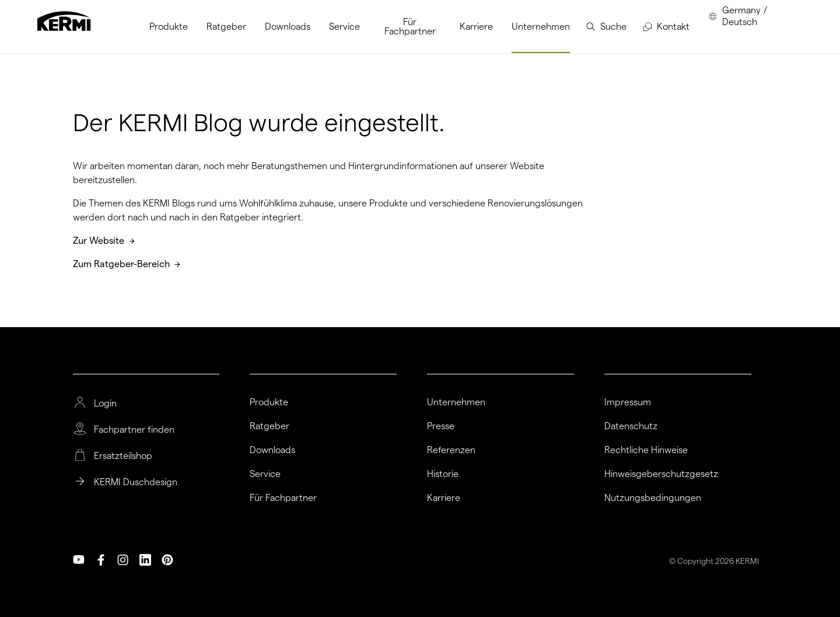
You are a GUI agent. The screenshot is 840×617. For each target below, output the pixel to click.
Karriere (444, 498)
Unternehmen (456, 402)
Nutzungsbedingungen (653, 498)
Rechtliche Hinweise (646, 450)
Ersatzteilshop (123, 456)
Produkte (269, 402)
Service (265, 474)
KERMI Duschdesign (136, 482)
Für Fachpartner (283, 498)
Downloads (272, 450)
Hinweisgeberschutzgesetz (661, 474)
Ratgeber (269, 426)
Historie (443, 474)
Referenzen (451, 450)
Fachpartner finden (134, 430)
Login (105, 404)
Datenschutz (631, 426)
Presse (441, 426)
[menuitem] (169, 27)
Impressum (628, 402)
